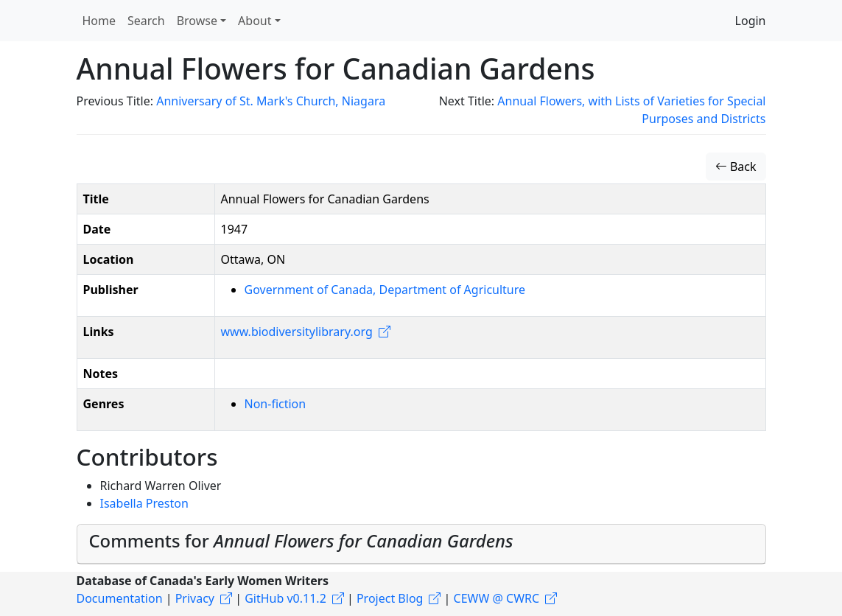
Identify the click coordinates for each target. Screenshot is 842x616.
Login (751, 21)
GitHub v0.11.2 (285, 598)
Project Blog (390, 598)
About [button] (255, 21)
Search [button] (146, 21)
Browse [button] (197, 21)
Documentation (120, 598)
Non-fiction (276, 404)
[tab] (421, 545)
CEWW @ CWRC (497, 598)
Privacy (195, 598)
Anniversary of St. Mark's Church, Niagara (271, 101)
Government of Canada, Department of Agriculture (385, 290)
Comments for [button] (301, 541)
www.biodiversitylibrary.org (297, 332)
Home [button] (99, 21)
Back (736, 167)
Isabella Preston (144, 503)
